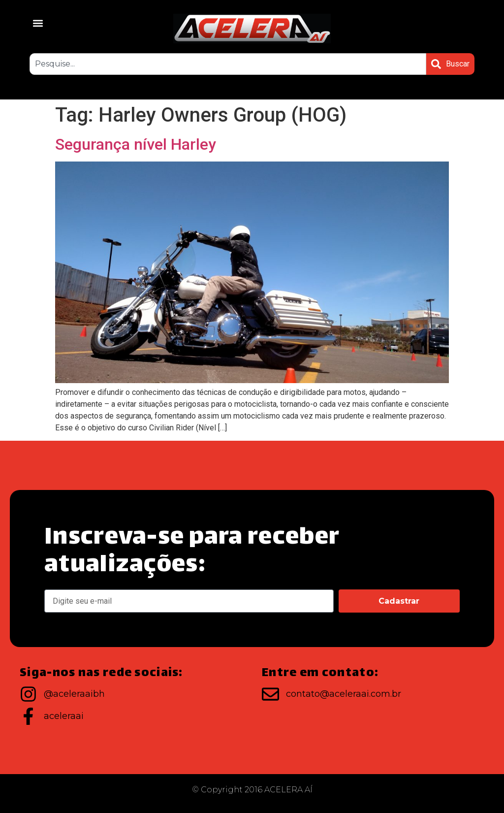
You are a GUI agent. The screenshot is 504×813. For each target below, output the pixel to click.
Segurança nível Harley (136, 144)
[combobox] (228, 64)
